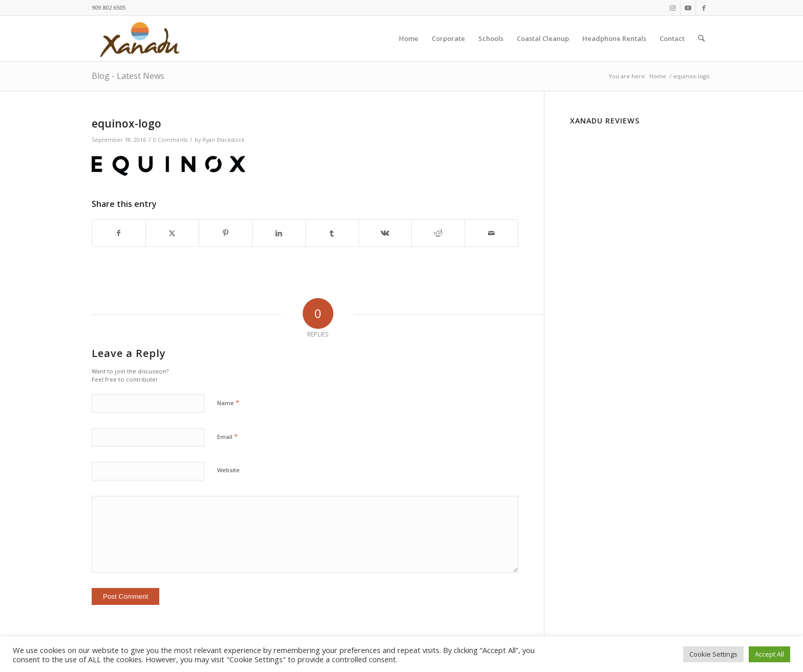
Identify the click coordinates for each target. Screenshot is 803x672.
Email (227, 436)
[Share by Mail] (491, 233)
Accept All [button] (769, 654)
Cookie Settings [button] (713, 654)
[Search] (701, 38)
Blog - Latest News (128, 76)
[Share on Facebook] (119, 233)
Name (228, 403)
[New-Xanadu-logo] (142, 38)
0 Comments (170, 140)
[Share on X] (172, 233)
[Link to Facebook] (704, 8)
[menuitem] (409, 38)
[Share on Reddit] (438, 233)
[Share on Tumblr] (332, 233)
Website (228, 470)
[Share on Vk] (385, 233)
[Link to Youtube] (688, 8)
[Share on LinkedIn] (279, 233)
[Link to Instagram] (673, 8)
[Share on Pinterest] (226, 233)
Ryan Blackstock (224, 140)
